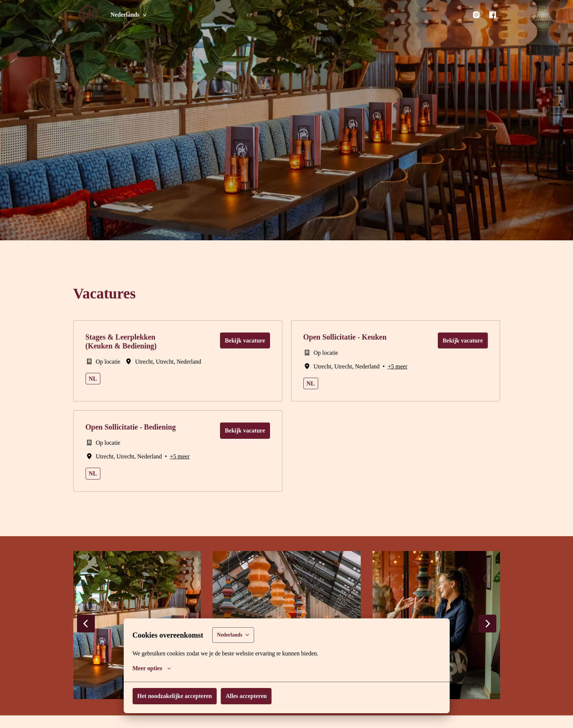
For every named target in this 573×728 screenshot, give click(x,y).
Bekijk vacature (246, 340)
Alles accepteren (249, 696)
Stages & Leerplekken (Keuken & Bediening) (121, 341)
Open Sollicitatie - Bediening (132, 427)
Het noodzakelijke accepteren (176, 696)
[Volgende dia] (487, 624)
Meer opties (152, 668)
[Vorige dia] (86, 624)
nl (92, 379)
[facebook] (493, 15)
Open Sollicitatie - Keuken (346, 337)
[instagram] (476, 15)
